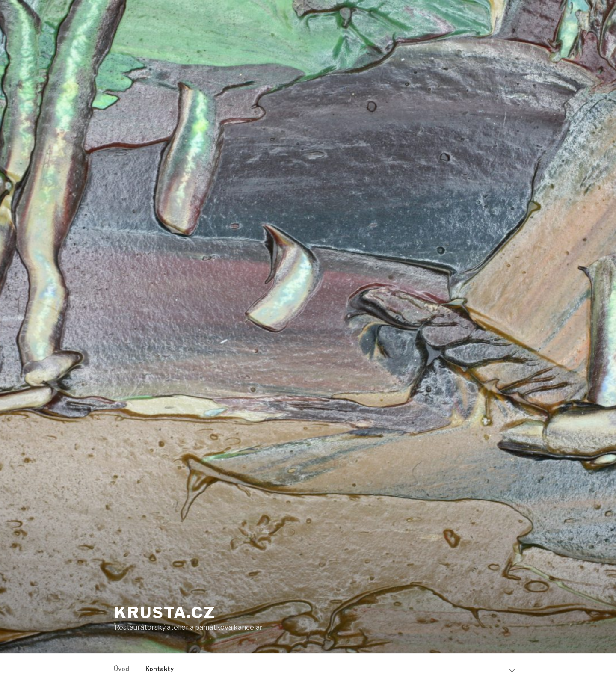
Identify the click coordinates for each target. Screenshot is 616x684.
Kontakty (160, 669)
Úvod (121, 669)
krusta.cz (165, 613)
